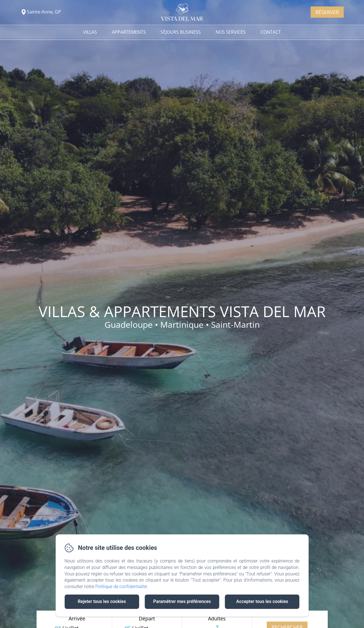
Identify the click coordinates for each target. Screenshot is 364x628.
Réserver (327, 12)
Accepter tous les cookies (262, 601)
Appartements (129, 32)
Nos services (231, 32)
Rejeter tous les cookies (102, 601)
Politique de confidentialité (121, 587)
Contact (271, 32)
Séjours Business (181, 32)
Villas (90, 32)
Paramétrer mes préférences (182, 601)
